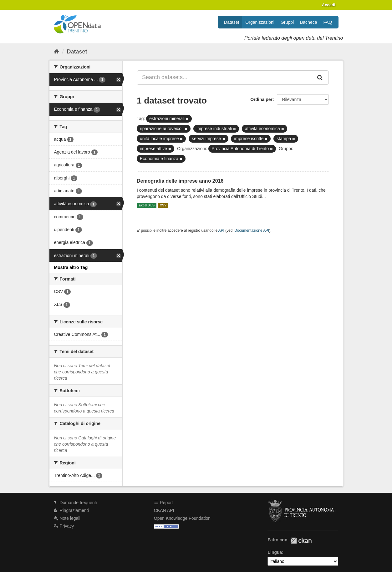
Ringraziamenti (71, 510)
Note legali (67, 518)
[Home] (56, 52)
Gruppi (287, 22)
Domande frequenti (75, 503)
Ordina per (261, 99)
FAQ (328, 22)
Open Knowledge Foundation (182, 518)
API (221, 230)
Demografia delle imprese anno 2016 (180, 181)
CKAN (301, 541)
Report (163, 503)
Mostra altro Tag (71, 267)
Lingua (275, 552)
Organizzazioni (260, 22)
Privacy (64, 526)
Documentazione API (252, 230)
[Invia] (320, 78)
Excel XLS (147, 205)
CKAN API (164, 510)
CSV (163, 205)
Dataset (232, 22)
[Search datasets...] (224, 78)
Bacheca (308, 22)
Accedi (329, 5)
